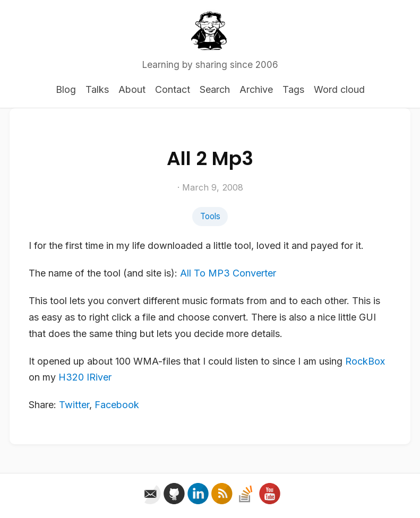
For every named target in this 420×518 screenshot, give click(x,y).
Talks (97, 89)
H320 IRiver (85, 377)
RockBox (365, 361)
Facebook (117, 405)
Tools (210, 216)
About (132, 89)
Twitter (74, 405)
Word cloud (339, 89)
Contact (173, 89)
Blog (66, 89)
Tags (293, 89)
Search (215, 89)
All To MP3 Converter (228, 273)
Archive (256, 89)
